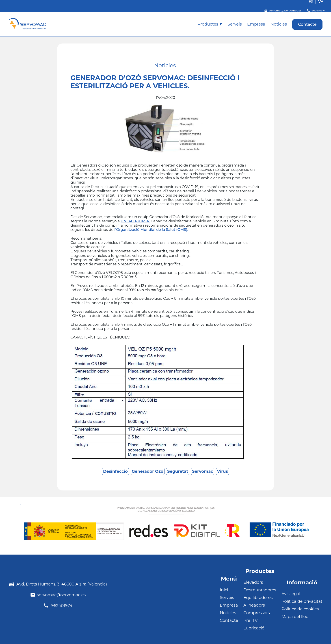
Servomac (203, 471)
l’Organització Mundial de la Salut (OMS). (151, 230)
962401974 (316, 11)
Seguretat (178, 471)
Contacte (307, 24)
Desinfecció (115, 471)
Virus (223, 471)
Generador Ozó (148, 471)
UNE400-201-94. (135, 221)
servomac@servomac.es (283, 11)
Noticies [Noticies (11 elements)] (165, 65)
